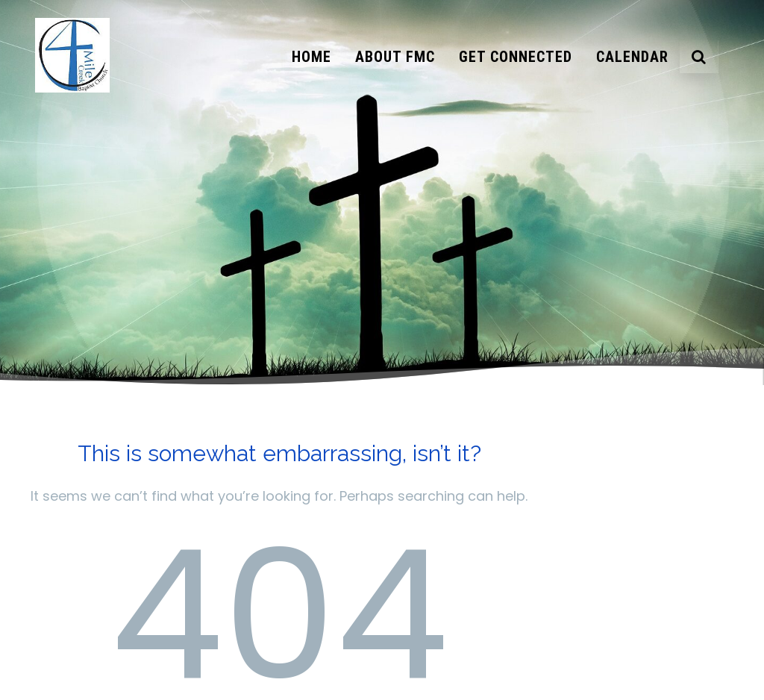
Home (311, 57)
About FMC (395, 57)
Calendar (632, 57)
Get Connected (516, 57)
